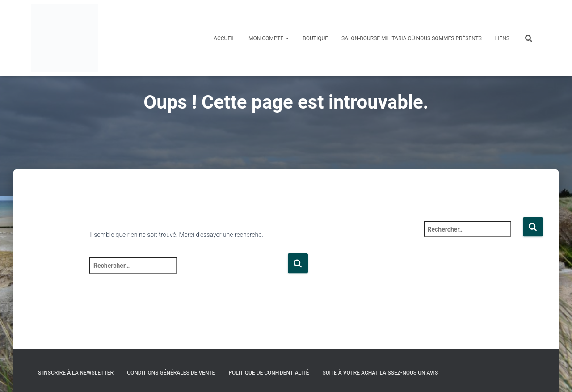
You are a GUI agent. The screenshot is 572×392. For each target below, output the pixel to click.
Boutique (315, 38)
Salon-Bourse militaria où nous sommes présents (412, 38)
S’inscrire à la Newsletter (76, 373)
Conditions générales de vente (171, 373)
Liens (502, 38)
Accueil (224, 38)
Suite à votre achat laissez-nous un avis (380, 373)
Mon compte (269, 38)
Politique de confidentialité (269, 373)
